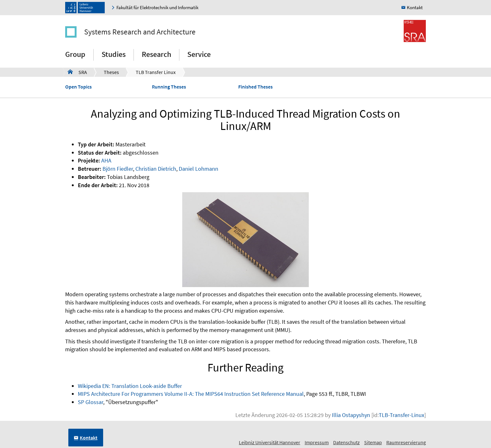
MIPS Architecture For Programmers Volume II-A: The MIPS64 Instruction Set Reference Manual (191, 394)
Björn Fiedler (118, 169)
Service (199, 54)
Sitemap (373, 442)
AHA (106, 160)
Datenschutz (346, 442)
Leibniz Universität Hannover (270, 442)
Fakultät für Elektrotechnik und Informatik (157, 7)
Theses (111, 72)
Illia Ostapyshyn (351, 415)
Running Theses (169, 87)
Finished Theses (255, 87)
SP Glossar (90, 402)
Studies (114, 54)
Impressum (317, 442)
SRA (77, 72)
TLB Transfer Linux (156, 72)
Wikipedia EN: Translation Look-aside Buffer (130, 386)
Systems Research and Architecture (140, 32)
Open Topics (78, 87)
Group (75, 54)
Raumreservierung (406, 442)
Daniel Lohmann (199, 169)
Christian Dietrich (156, 169)
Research (156, 54)
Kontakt (415, 7)
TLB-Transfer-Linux (401, 415)
